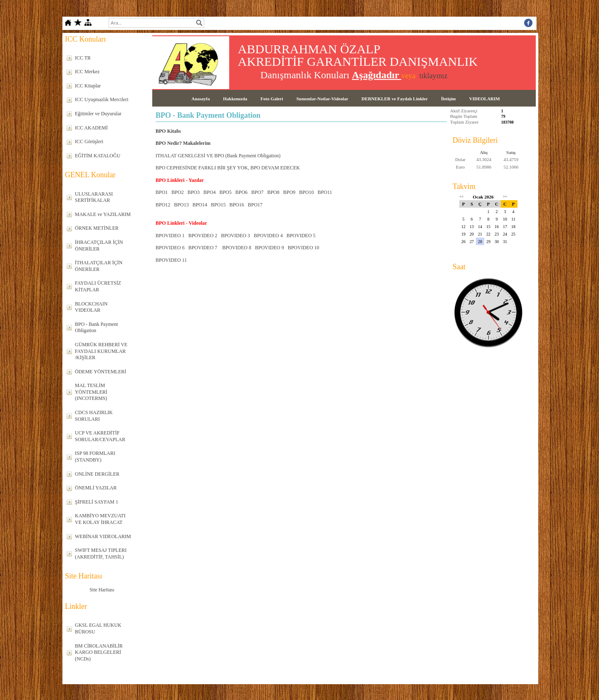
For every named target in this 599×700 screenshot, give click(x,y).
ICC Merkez (87, 72)
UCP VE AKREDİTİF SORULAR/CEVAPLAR (100, 436)
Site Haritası (102, 590)
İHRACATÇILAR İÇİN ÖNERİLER (99, 246)
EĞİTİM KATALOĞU (98, 156)
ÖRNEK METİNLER (97, 228)
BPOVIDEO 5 (301, 236)
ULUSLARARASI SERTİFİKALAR (94, 197)
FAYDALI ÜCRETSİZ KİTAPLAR (98, 286)
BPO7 (257, 192)
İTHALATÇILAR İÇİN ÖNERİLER (99, 266)
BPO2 (177, 192)
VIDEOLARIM (485, 99)
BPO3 (194, 192)
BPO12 (163, 205)
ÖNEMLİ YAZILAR (96, 488)
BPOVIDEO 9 (270, 248)
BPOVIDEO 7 (203, 248)
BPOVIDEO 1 (170, 236)
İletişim (448, 99)
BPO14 (200, 205)
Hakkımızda (235, 99)
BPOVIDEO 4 (268, 236)
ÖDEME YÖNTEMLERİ (100, 372)
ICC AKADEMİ (91, 128)
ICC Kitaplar (88, 86)
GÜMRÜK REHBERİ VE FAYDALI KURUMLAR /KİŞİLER (101, 351)
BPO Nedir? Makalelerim (183, 143)
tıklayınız (433, 76)
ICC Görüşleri (89, 141)
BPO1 (162, 192)
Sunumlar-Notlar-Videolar (322, 99)
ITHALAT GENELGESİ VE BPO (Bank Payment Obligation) (218, 156)
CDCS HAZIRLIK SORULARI (94, 416)
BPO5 (225, 192)
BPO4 (209, 192)
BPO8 (273, 192)
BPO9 (289, 192)
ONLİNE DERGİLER (97, 474)
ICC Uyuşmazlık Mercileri (102, 99)
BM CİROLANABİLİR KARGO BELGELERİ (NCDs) (99, 652)
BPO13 (181, 205)
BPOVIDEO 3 (235, 236)
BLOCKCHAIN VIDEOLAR (91, 307)
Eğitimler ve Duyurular (98, 114)
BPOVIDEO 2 (203, 236)
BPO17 (255, 205)
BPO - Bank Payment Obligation (97, 328)
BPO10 (306, 192)
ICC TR (83, 58)
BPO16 (236, 205)
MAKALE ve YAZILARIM (103, 214)
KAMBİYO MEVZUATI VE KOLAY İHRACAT (100, 519)
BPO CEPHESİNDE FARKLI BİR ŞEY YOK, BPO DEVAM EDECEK (228, 168)
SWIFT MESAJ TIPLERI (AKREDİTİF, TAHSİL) (101, 554)
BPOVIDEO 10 (304, 248)
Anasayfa (200, 99)
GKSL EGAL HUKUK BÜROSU (98, 628)
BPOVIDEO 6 (170, 248)
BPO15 (218, 205)
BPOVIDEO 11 (171, 260)
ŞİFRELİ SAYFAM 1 (97, 502)
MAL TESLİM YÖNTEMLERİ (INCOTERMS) (91, 392)
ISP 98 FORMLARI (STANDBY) (95, 457)
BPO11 (325, 192)
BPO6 (241, 192)
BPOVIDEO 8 (237, 248)
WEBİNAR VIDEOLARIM (103, 536)
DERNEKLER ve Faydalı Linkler (395, 99)
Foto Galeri (272, 99)
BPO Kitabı (168, 131)
